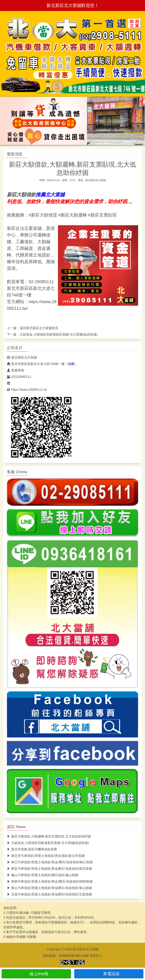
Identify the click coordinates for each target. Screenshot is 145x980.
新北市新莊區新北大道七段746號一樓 (36, 364)
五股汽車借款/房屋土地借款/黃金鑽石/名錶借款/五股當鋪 (49, 894)
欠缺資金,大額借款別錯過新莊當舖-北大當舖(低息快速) (59, 334)
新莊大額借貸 (44, 215)
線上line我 (36, 974)
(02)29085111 (19, 377)
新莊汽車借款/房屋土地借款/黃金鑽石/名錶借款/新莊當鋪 (49, 869)
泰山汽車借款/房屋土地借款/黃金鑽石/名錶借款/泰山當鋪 (49, 888)
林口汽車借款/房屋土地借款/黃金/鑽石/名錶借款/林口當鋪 (50, 862)
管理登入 (96, 956)
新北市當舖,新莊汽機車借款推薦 (32, 849)
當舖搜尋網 (67, 956)
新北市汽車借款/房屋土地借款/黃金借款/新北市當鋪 (46, 856)
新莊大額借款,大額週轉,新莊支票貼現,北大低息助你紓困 (49, 836)
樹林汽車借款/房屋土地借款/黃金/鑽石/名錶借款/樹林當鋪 (50, 881)
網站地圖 (82, 956)
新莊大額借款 (21, 195)
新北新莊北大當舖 (96, 180)
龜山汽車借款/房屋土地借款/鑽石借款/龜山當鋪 (42, 875)
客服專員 (15, 370)
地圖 (71, 364)
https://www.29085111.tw (27, 390)
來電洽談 (109, 974)
